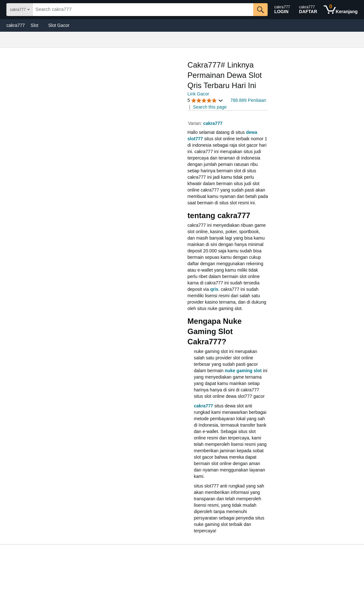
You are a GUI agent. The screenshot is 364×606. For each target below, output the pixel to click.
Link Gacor (198, 94)
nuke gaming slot (243, 371)
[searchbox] (143, 10)
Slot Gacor (59, 25)
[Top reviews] (182, 554)
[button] (206, 100)
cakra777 (16, 25)
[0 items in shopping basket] (341, 10)
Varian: (196, 123)
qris (214, 289)
